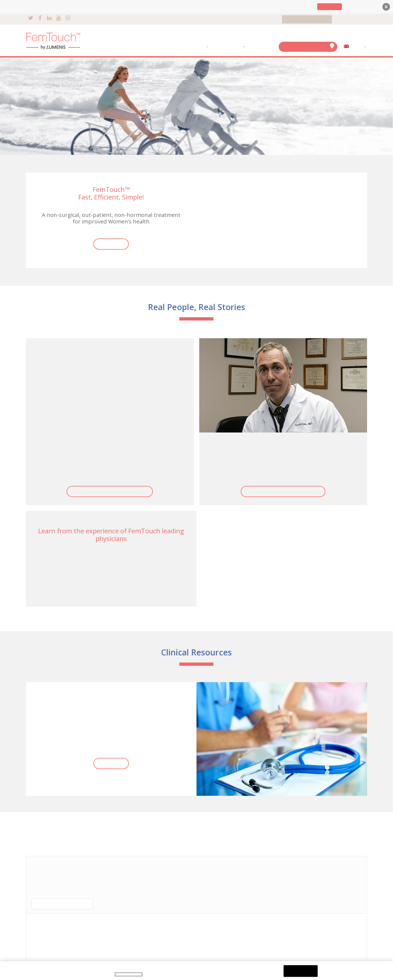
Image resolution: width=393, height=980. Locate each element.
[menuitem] (354, 47)
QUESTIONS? (261, 47)
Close (301, 971)
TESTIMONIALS (227, 47)
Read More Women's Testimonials (110, 491)
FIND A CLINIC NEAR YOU (308, 46)
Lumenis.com (330, 7)
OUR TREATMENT (188, 47)
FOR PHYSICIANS (351, 19)
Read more (111, 244)
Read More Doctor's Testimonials (283, 491)
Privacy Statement (129, 974)
